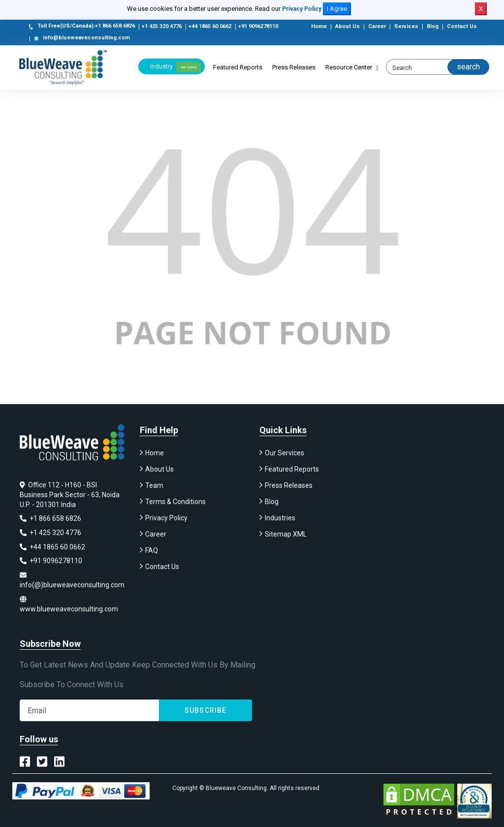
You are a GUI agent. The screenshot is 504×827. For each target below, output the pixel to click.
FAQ (152, 552)
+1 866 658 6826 (50, 520)
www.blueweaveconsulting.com (69, 604)
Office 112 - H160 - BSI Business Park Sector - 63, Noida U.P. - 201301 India (70, 496)
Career (377, 26)
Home (319, 26)
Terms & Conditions (175, 503)
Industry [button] (175, 67)
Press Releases (294, 67)
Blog (433, 26)
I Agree (337, 9)
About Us (347, 26)
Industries (280, 519)
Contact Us (462, 26)
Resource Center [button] (349, 67)
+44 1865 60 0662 (210, 26)
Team (154, 487)
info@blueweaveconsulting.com (81, 38)
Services (406, 26)
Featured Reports (238, 67)
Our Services (284, 454)
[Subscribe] (89, 710)
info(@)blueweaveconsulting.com (72, 580)
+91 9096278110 (258, 26)
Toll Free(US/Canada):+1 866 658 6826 (81, 27)
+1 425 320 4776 (162, 26)
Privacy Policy (302, 9)
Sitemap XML (286, 536)
